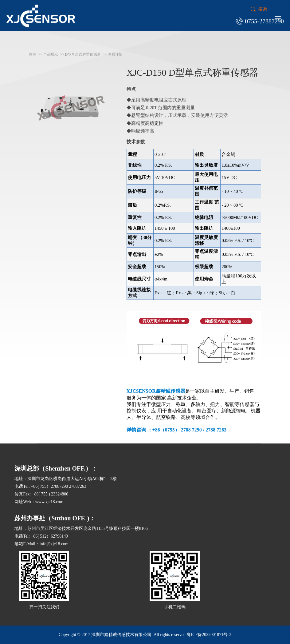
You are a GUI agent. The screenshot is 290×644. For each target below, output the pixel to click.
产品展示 (51, 54)
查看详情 (115, 54)
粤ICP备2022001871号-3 (209, 635)
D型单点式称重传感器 (83, 54)
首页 (33, 54)
